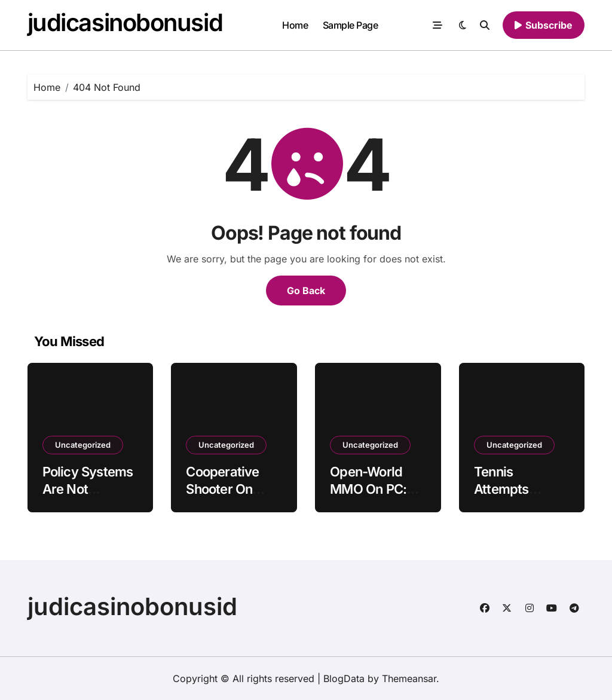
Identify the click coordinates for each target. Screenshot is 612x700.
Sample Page (351, 25)
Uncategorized (83, 445)
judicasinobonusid (125, 22)
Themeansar (409, 678)
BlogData (344, 678)
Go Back (306, 291)
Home (295, 25)
